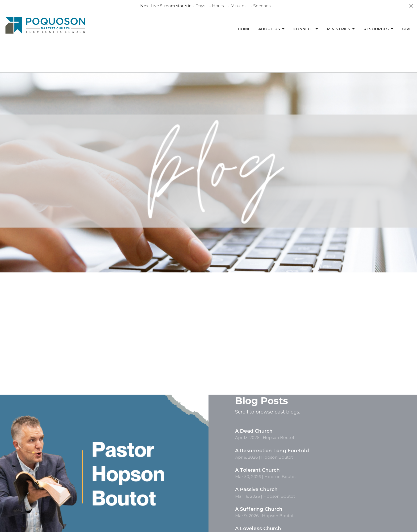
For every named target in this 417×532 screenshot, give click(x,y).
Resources (379, 29)
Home (244, 29)
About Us (272, 29)
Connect (306, 29)
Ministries (341, 29)
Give (407, 29)
